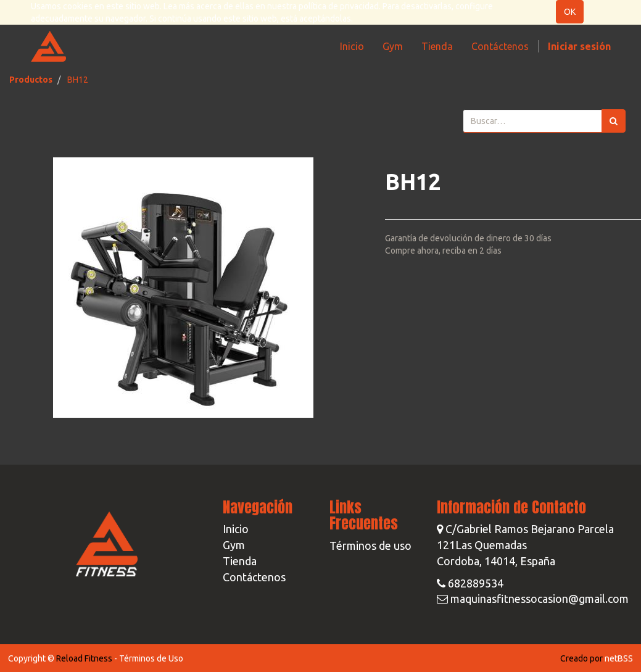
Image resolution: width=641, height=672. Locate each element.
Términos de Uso (151, 658)
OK (570, 12)
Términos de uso (370, 545)
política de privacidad (339, 6)
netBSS (619, 658)
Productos (31, 80)
